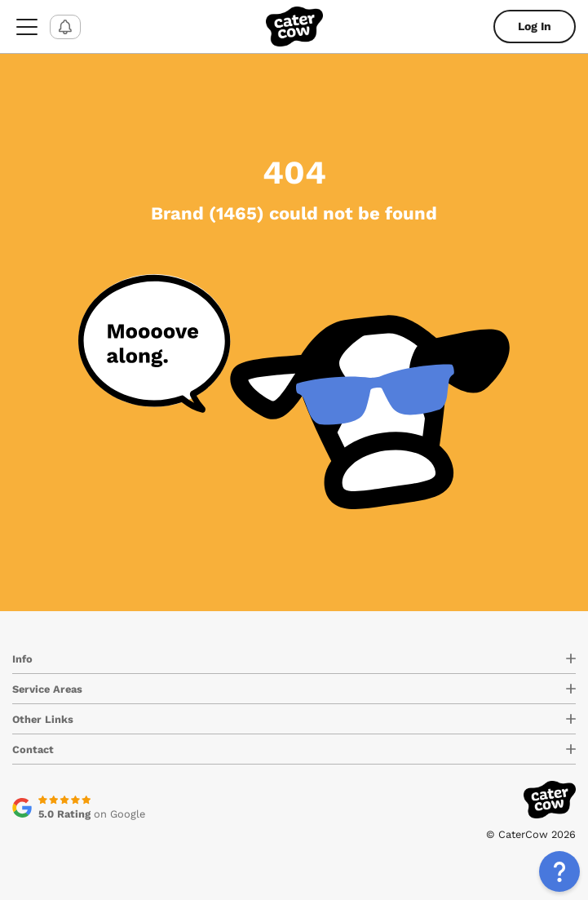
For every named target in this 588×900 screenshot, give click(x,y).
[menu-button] (27, 27)
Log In (535, 26)
